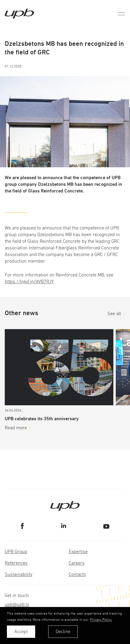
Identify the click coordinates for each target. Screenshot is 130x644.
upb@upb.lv (17, 604)
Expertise (78, 552)
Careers (77, 563)
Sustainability (19, 574)
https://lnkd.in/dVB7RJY (29, 282)
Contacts (77, 574)
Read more (16, 428)
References (16, 563)
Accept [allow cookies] (21, 632)
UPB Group (16, 552)
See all (114, 314)
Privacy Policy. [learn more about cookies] (101, 619)
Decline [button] (63, 632)
